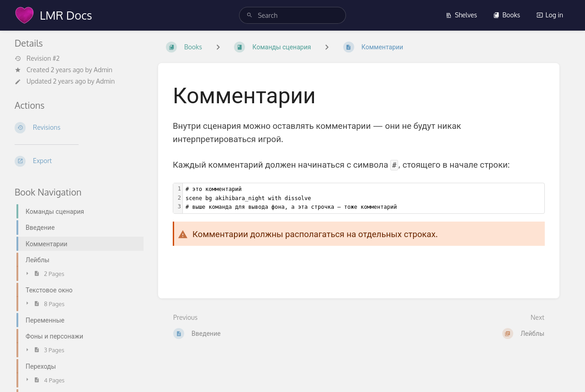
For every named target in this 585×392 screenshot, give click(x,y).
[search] (292, 15)
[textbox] (364, 198)
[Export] (79, 161)
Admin (103, 70)
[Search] (250, 15)
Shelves (461, 15)
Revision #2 (37, 58)
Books (507, 15)
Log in (550, 15)
